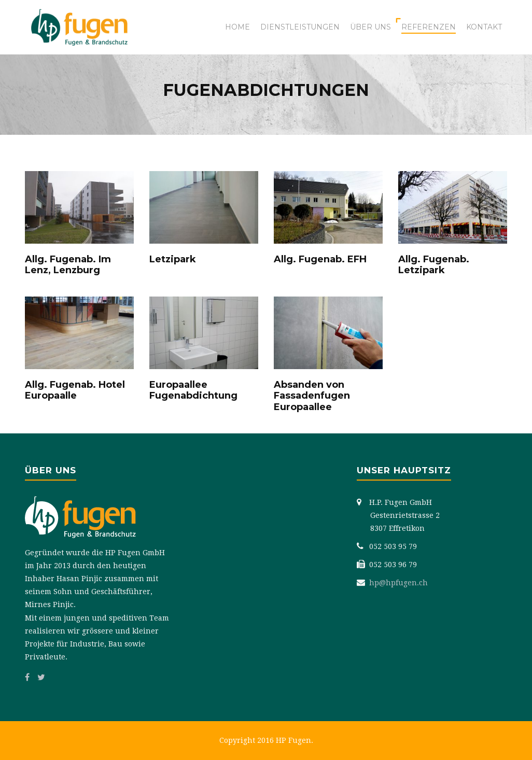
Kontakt (484, 27)
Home (237, 27)
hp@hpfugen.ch (398, 583)
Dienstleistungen (300, 27)
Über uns (370, 27)
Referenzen (429, 27)
